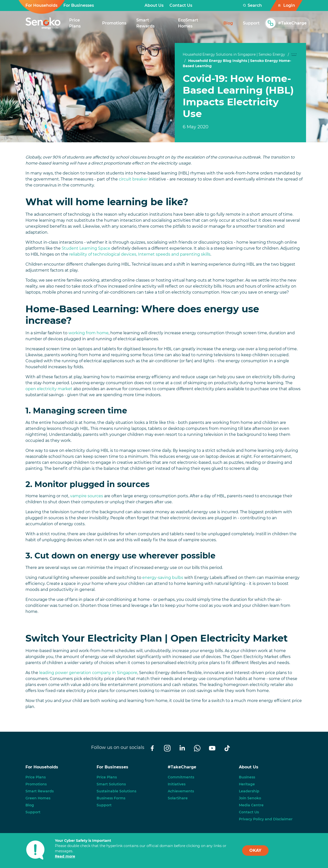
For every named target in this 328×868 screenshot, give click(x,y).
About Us (154, 5)
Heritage (247, 784)
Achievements (181, 791)
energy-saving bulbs (163, 578)
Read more (65, 856)
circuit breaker (133, 179)
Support (33, 812)
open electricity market (49, 389)
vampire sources (87, 496)
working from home (88, 333)
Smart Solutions (111, 784)
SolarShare (178, 798)
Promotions (36, 784)
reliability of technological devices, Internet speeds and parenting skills (140, 254)
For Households (41, 5)
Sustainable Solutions (116, 791)
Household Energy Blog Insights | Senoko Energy (233, 61)
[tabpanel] (240, 101)
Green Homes (38, 798)
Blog (30, 805)
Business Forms (111, 798)
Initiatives (177, 784)
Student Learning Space (86, 248)
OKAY (255, 850)
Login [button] (289, 5)
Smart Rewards (40, 791)
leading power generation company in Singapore (88, 673)
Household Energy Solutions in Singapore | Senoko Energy (234, 54)
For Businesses (79, 5)
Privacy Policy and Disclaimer (266, 819)
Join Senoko (250, 798)
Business (247, 777)
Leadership (249, 791)
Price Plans (36, 777)
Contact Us (181, 5)
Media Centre (251, 805)
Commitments (181, 777)
